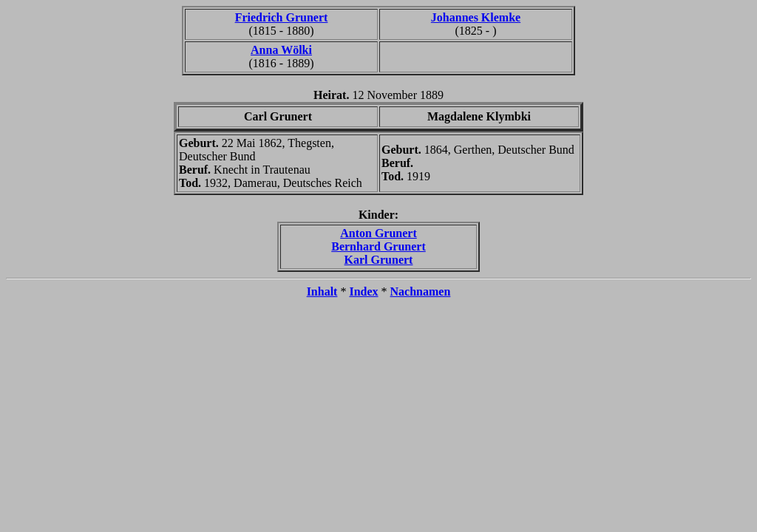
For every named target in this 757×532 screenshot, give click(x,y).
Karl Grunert (379, 260)
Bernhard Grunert (378, 246)
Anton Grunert (378, 233)
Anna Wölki (281, 50)
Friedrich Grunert (282, 17)
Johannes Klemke (476, 17)
